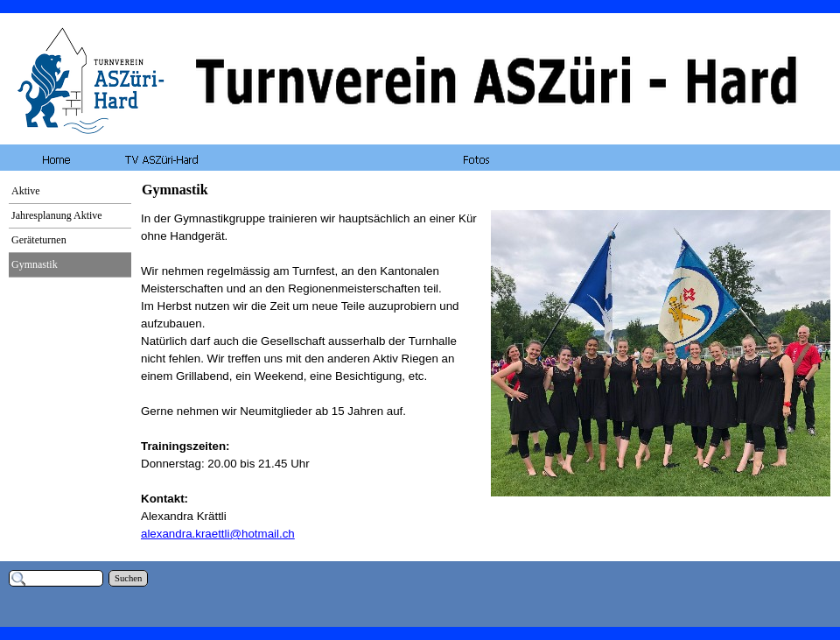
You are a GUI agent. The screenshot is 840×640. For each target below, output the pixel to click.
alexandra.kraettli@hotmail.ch (218, 534)
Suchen (128, 578)
